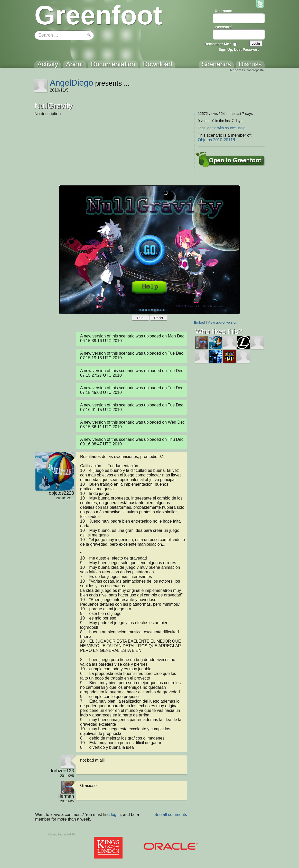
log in (116, 815)
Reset (159, 318)
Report (235, 70)
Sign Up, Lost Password (239, 49)
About (52, 834)
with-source (227, 128)
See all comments (171, 815)
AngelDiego (72, 83)
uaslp (241, 128)
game (212, 128)
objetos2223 (61, 493)
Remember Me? (218, 44)
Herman (66, 796)
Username (223, 11)
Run (140, 318)
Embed (199, 322)
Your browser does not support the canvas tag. (149, 250)
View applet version (222, 322)
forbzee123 (62, 771)
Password (223, 27)
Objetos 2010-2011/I (216, 140)
